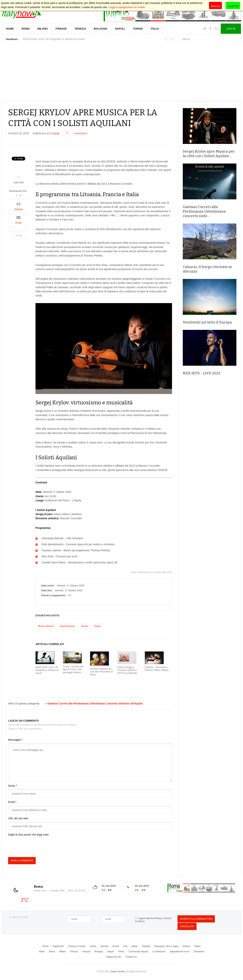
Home (10, 29)
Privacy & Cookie (77, 946)
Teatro (197, 946)
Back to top (20, 917)
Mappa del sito (114, 957)
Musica (85, 626)
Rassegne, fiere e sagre (166, 946)
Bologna (101, 29)
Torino (138, 29)
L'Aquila (55, 133)
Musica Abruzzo (46, 626)
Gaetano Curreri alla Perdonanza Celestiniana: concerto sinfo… (205, 211)
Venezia (80, 29)
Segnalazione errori (180, 952)
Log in (231, 29)
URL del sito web (18, 818)
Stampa (19, 209)
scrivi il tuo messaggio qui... (90, 763)
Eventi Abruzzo (68, 626)
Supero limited (118, 972)
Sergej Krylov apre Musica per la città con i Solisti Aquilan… (209, 154)
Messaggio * (15, 740)
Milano (43, 29)
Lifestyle (146, 946)
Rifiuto (215, 6)
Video (42, 952)
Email (19, 223)
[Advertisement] (122, 73)
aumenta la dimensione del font (20, 195)
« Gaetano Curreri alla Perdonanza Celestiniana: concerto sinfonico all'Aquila (94, 704)
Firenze (61, 29)
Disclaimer (199, 952)
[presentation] (37, 846)
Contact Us (131, 957)
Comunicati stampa (138, 952)
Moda (134, 946)
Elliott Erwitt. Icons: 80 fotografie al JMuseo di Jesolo (47, 670)
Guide (93, 946)
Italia (155, 29)
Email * (12, 802)
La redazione (159, 952)
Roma (26, 29)
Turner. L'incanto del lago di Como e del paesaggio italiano (73, 669)
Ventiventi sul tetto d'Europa (207, 322)
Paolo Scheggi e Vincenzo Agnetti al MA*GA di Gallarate (127, 670)
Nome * (13, 786)
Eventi (98, 626)
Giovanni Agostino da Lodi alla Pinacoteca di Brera (101, 672)
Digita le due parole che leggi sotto (28, 835)
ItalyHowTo (58, 946)
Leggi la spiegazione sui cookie (127, 7)
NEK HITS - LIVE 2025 (201, 373)
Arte (125, 946)
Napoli (120, 29)
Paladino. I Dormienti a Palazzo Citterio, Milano (157, 669)
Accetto (233, 6)
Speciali (104, 946)
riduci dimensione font (17, 195)
